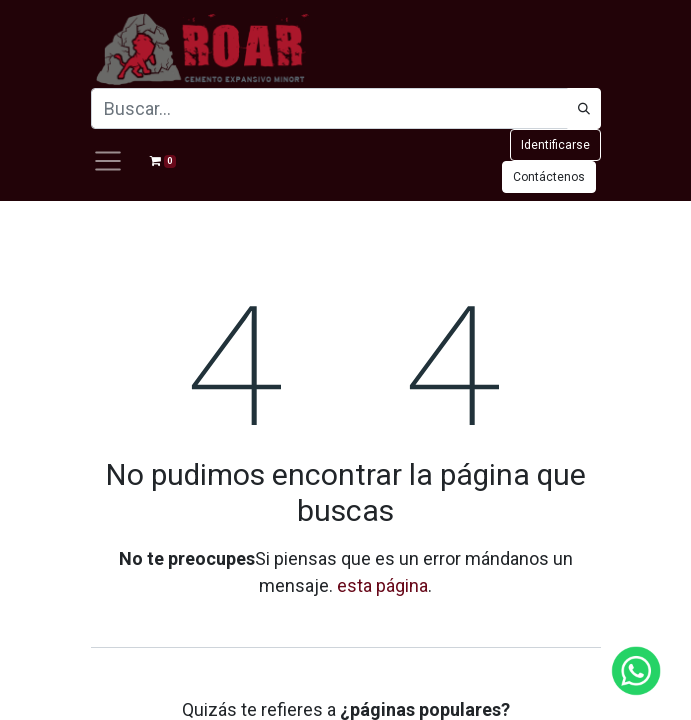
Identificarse (555, 145)
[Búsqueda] (584, 108)
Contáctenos (549, 177)
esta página (382, 585)
